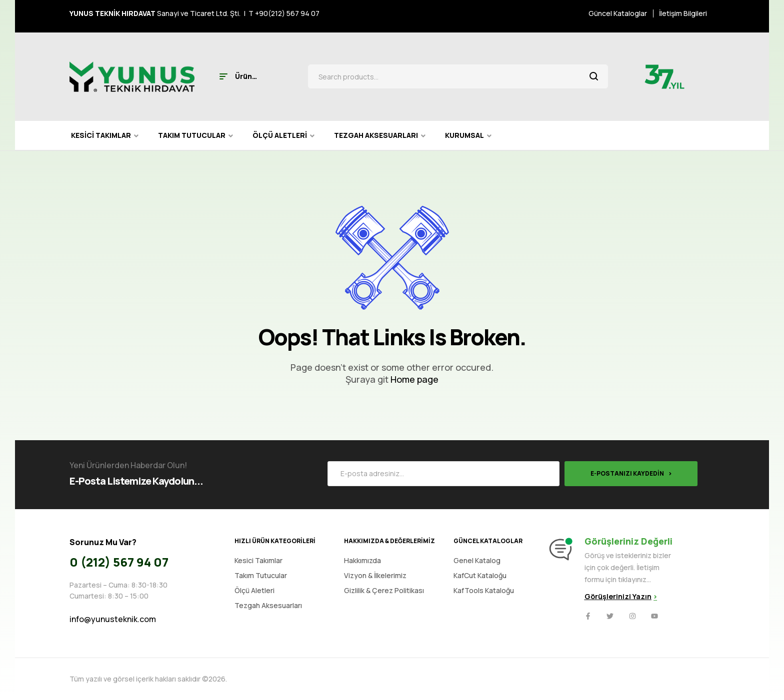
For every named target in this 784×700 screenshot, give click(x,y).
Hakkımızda (362, 560)
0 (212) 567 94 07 (119, 562)
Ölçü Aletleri (254, 590)
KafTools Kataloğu (484, 590)
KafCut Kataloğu (480, 575)
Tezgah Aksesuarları (268, 605)
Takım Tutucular (261, 575)
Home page (414, 379)
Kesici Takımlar (258, 560)
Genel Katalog (477, 560)
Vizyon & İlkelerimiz (375, 575)
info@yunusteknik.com (113, 619)
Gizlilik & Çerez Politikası (384, 590)
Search (594, 76)
